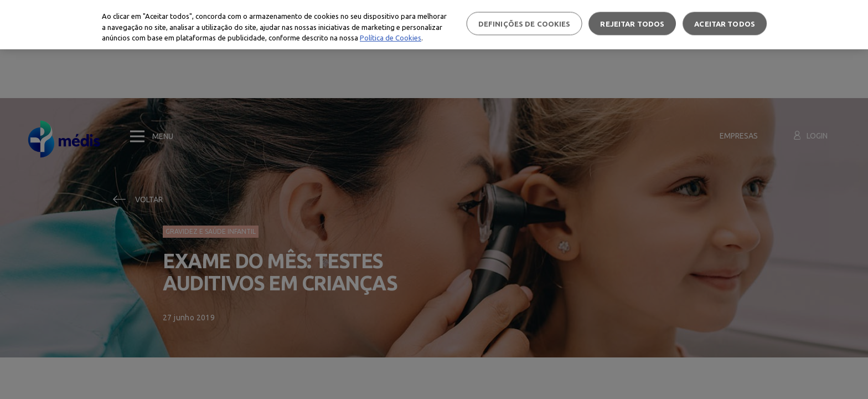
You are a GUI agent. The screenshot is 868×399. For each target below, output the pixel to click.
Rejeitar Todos (632, 23)
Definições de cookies (525, 23)
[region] (434, 25)
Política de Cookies (391, 38)
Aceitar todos (725, 23)
